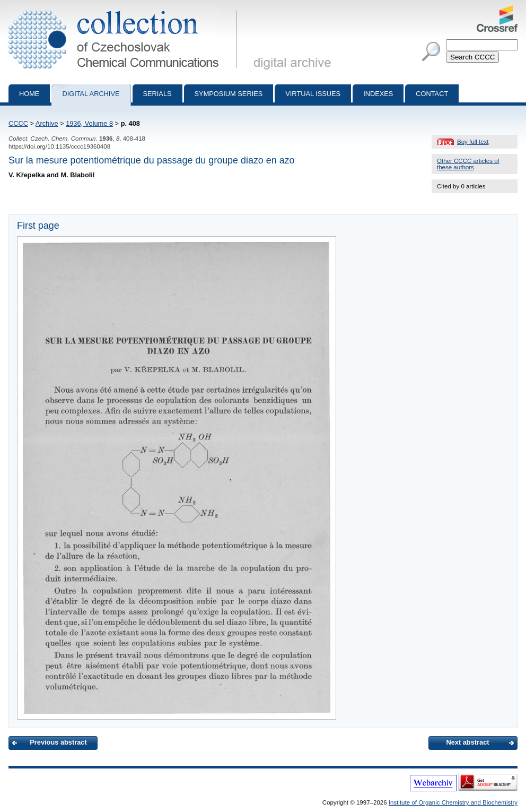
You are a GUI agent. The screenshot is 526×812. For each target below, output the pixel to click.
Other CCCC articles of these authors (468, 164)
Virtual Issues (313, 94)
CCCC (18, 123)
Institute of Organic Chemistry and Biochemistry (453, 802)
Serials (157, 94)
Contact (432, 94)
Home (29, 94)
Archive (47, 123)
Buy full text (473, 142)
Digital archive (91, 94)
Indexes (378, 94)
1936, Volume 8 (89, 123)
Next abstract (467, 742)
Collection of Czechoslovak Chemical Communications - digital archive (125, 10)
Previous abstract (58, 742)
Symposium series (229, 94)
